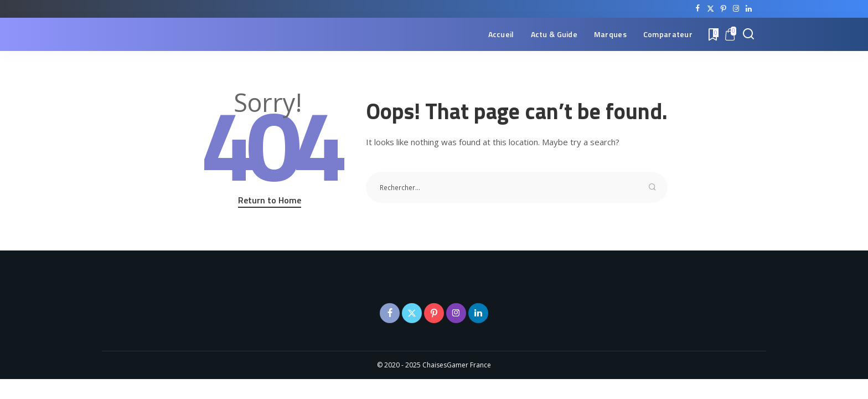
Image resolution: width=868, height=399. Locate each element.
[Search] (748, 34)
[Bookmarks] (712, 34)
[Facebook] (698, 9)
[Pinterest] (723, 9)
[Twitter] (711, 9)
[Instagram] (736, 9)
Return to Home (270, 200)
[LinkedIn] (749, 9)
